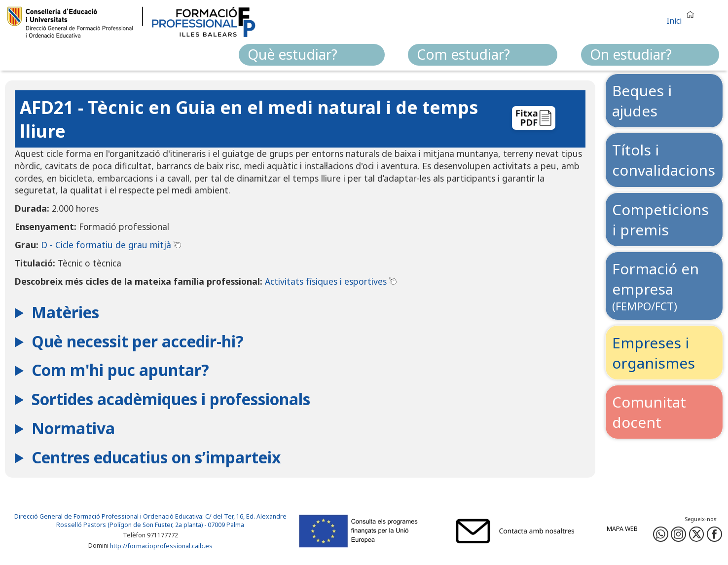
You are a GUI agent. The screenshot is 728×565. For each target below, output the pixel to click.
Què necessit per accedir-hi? (138, 341)
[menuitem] (312, 55)
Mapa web (622, 529)
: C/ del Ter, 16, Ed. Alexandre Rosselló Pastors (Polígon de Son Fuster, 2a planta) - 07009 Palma (171, 521)
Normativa (73, 428)
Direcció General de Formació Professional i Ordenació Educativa (108, 516)
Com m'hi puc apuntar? (120, 370)
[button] (683, 17)
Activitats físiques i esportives (326, 281)
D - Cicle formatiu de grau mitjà (106, 245)
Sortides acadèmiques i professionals (171, 399)
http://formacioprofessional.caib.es (161, 546)
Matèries (65, 312)
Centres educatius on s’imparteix (156, 457)
